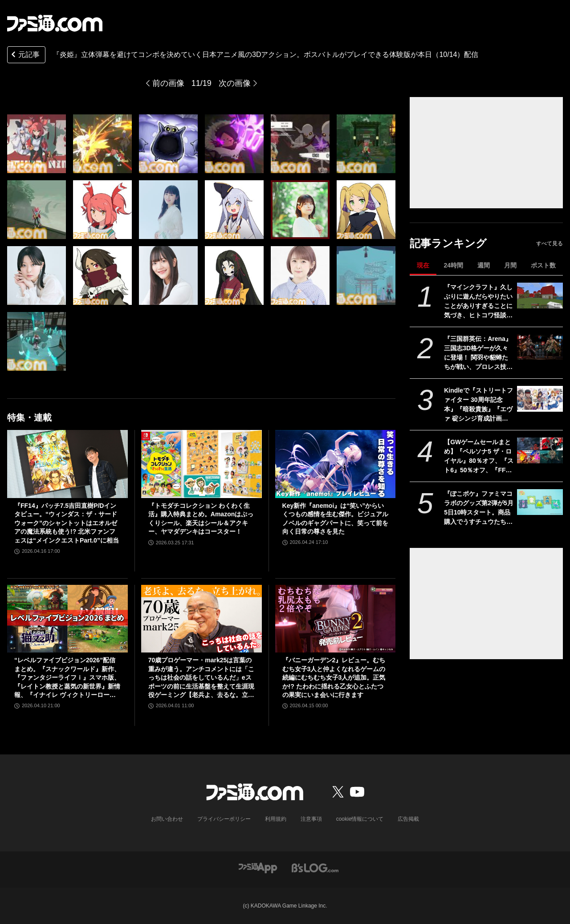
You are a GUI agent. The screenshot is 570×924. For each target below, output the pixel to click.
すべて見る (550, 243)
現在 (423, 265)
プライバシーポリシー (224, 819)
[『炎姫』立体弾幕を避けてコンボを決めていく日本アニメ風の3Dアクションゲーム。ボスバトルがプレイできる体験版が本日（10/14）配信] (37, 144)
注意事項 (311, 819)
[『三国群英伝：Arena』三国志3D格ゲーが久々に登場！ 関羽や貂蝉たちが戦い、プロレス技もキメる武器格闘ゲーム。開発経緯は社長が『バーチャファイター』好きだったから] (540, 347)
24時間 (453, 265)
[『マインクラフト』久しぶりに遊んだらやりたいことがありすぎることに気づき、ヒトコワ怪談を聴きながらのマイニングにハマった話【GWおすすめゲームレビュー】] (540, 296)
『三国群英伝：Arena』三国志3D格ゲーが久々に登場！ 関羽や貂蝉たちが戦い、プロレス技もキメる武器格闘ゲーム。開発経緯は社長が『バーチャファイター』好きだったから (478, 353)
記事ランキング (448, 243)
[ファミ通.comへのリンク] (55, 23)
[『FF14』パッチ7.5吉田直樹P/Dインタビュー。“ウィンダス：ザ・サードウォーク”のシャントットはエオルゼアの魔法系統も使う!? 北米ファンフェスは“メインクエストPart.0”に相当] (67, 464)
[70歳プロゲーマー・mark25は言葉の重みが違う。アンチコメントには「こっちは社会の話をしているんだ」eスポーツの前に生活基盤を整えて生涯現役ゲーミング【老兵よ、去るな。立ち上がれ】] (202, 619)
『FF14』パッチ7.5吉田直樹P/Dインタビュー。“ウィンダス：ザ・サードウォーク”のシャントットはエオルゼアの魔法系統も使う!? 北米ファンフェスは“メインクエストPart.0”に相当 (67, 523)
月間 (510, 265)
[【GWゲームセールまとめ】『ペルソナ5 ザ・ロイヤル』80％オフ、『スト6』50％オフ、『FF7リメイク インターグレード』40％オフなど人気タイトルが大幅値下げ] (540, 450)
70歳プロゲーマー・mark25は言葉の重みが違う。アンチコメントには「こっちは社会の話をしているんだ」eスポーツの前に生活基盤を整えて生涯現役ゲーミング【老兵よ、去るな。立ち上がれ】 (201, 678)
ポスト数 (543, 265)
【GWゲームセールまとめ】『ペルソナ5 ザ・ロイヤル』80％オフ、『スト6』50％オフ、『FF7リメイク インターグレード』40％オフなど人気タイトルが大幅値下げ (479, 457)
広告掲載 (408, 819)
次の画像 (235, 83)
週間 (484, 265)
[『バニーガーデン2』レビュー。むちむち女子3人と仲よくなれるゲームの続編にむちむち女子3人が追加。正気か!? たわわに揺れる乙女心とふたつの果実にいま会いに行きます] (336, 619)
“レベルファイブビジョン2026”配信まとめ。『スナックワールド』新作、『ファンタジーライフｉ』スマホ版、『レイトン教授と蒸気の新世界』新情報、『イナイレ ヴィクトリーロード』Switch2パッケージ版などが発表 (67, 678)
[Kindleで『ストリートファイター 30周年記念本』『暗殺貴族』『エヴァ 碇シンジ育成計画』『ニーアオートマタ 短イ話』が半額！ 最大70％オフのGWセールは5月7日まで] (540, 399)
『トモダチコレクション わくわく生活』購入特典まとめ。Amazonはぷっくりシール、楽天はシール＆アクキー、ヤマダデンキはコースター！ (201, 519)
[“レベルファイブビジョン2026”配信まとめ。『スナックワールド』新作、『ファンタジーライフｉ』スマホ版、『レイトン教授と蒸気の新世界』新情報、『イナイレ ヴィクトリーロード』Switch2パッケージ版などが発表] (67, 619)
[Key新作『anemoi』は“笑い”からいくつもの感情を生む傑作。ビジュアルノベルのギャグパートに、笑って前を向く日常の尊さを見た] (336, 464)
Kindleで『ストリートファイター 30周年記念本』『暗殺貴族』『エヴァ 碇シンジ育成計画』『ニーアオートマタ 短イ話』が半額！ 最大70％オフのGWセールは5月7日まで (478, 405)
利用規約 (276, 819)
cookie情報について (360, 819)
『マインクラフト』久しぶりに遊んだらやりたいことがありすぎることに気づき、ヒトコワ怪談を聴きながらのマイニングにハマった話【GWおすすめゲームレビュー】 (478, 302)
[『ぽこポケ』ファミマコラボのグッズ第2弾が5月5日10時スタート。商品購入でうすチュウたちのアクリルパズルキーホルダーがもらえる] (540, 502)
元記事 (24, 55)
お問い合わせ (167, 819)
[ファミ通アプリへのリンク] (258, 867)
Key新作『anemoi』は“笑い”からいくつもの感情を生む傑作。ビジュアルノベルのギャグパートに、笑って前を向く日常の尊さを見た (335, 519)
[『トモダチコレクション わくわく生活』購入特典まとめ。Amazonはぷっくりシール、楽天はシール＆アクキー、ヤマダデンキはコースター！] (202, 464)
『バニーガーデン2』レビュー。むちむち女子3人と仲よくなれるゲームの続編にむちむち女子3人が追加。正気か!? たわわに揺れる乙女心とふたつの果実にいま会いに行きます (334, 677)
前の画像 (168, 83)
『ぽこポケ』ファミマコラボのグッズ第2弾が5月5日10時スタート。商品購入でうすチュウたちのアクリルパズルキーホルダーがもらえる (479, 508)
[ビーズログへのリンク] (315, 867)
